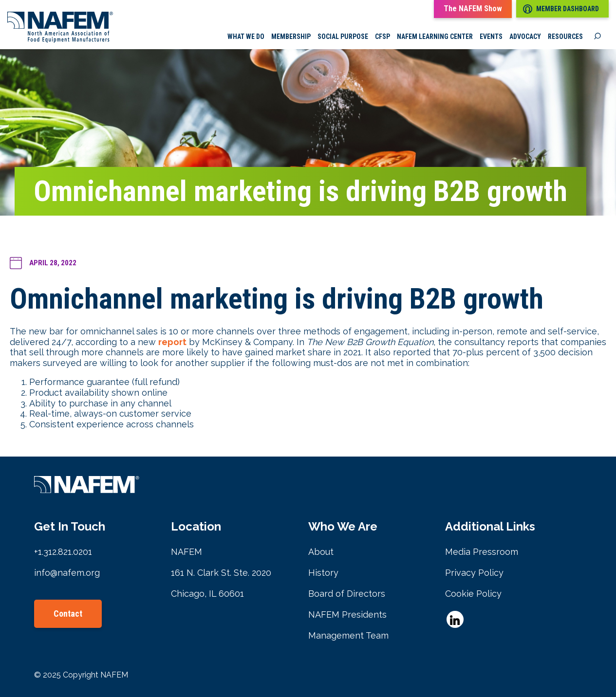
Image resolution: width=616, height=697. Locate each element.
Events (491, 37)
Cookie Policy (473, 594)
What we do (246, 37)
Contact (68, 614)
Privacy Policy (474, 573)
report (172, 342)
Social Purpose (343, 37)
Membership (291, 37)
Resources (565, 37)
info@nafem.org (67, 573)
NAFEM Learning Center (435, 37)
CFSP (383, 37)
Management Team (348, 635)
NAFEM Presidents (347, 614)
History (323, 573)
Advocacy (525, 37)
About (321, 552)
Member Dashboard (561, 9)
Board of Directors (347, 594)
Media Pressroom (482, 552)
